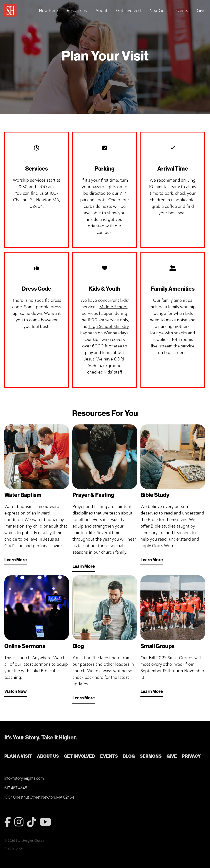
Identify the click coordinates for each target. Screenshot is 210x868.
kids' (124, 300)
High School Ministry (108, 326)
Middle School (113, 307)
